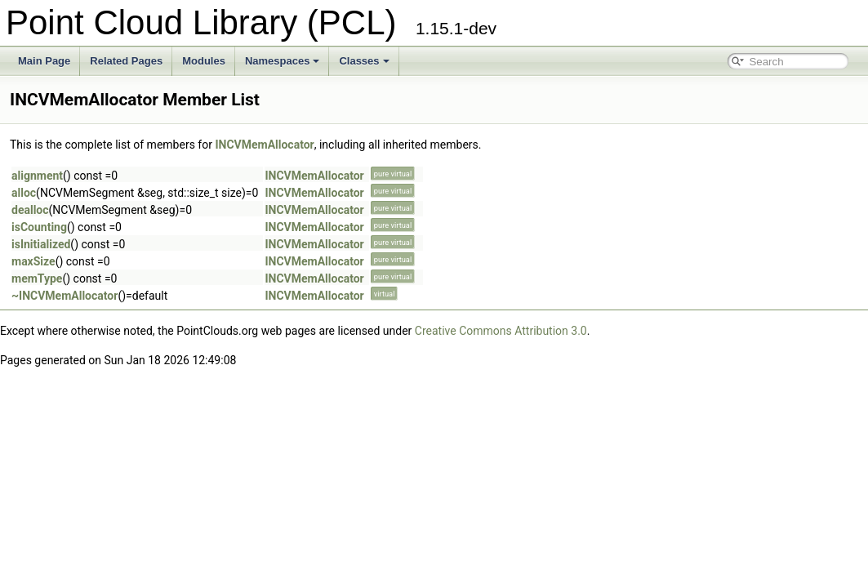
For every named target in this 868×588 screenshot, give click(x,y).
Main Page (44, 61)
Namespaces (283, 61)
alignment (37, 176)
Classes (364, 61)
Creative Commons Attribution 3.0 (501, 331)
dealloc (30, 210)
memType (37, 278)
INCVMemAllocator (264, 145)
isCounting (39, 227)
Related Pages (126, 61)
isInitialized (41, 244)
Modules (204, 61)
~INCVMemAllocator (65, 296)
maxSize (33, 261)
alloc (24, 193)
